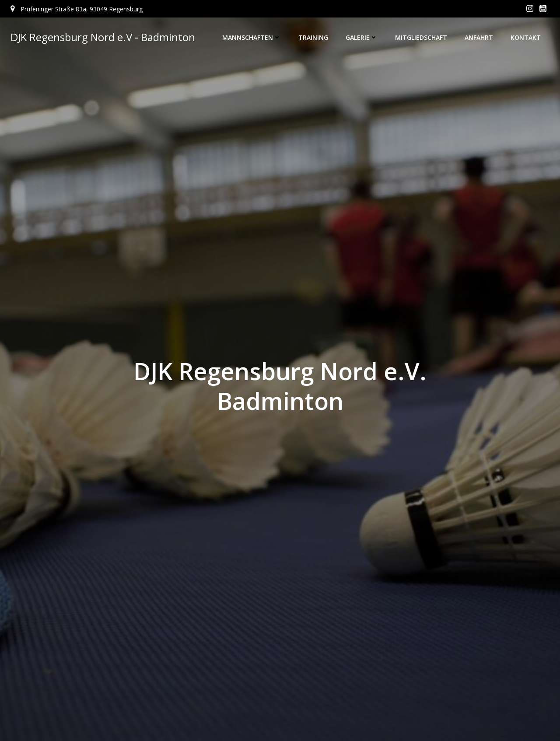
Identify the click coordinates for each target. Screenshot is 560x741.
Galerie (362, 37)
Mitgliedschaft (421, 37)
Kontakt (526, 37)
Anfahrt (479, 37)
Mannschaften (252, 37)
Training (313, 37)
